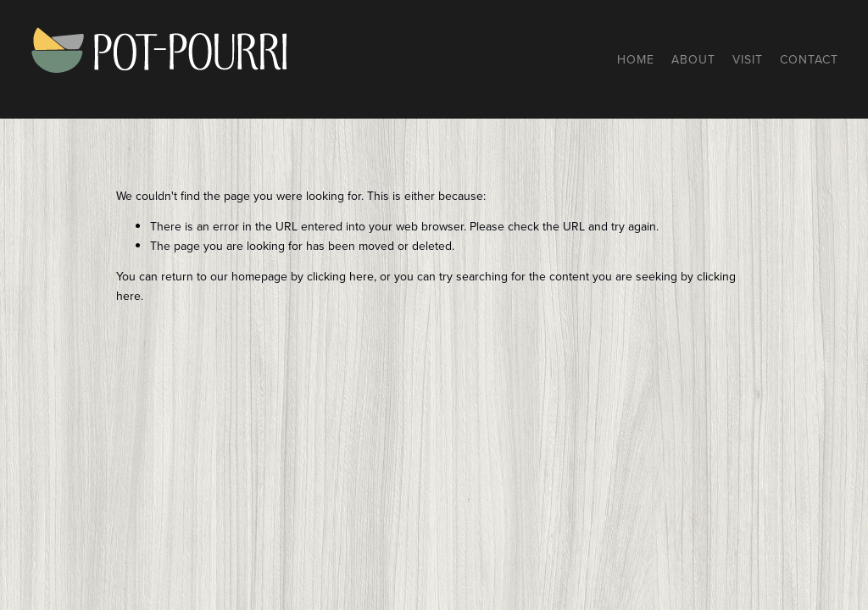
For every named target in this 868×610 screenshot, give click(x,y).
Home (636, 59)
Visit (748, 59)
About (693, 59)
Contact (809, 59)
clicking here (340, 276)
